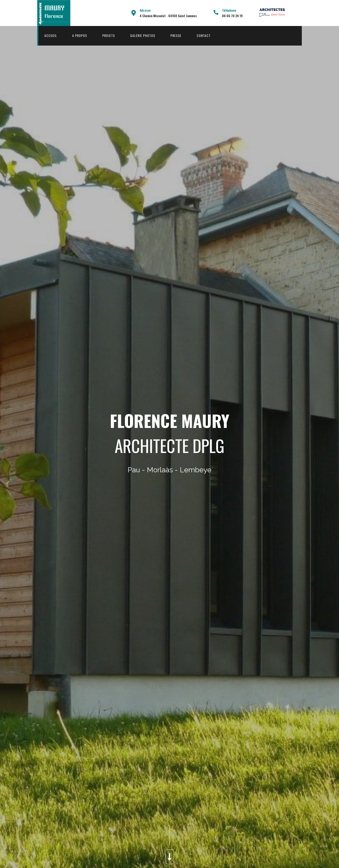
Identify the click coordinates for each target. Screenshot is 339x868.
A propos (80, 35)
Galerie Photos (143, 35)
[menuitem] (51, 36)
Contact (204, 35)
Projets (109, 35)
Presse (176, 35)
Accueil (51, 35)
